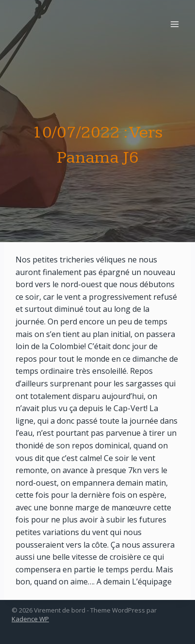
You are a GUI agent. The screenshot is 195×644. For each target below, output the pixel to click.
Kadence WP (30, 619)
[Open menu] (174, 24)
